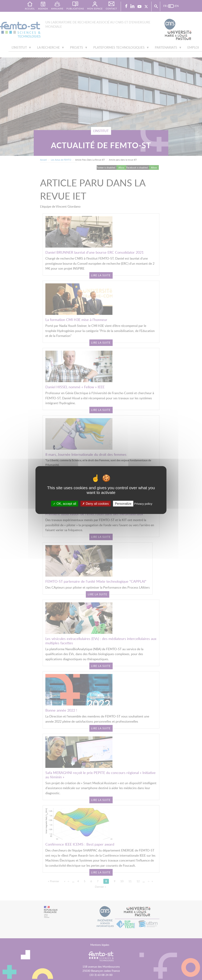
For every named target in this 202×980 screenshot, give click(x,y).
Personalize (123, 503)
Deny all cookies (95, 503)
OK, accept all (65, 503)
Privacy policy (143, 503)
